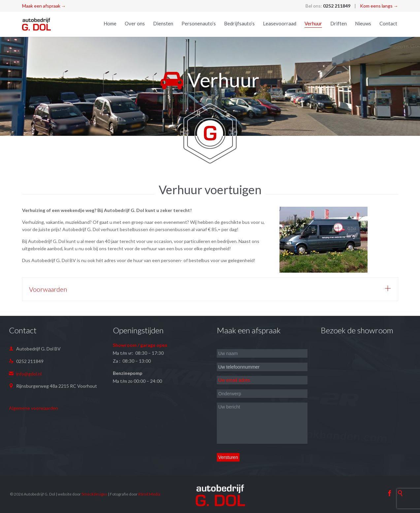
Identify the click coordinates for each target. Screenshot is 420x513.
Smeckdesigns (94, 494)
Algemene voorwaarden (33, 408)
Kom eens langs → (379, 6)
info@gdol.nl (25, 374)
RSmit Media (149, 494)
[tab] (210, 289)
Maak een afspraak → (44, 6)
